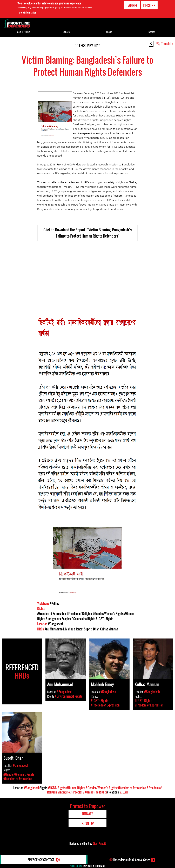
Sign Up (88, 823)
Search (152, 32)
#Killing (55, 603)
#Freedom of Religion (79, 614)
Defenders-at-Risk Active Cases (129, 860)
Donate (66, 32)
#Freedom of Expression (52, 614)
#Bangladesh (56, 624)
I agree (132, 5)
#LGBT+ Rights (105, 619)
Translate (167, 44)
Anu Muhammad (54, 629)
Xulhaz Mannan (109, 629)
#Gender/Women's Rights (108, 614)
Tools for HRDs (23, 32)
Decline (149, 5)
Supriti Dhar (91, 629)
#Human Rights (76, 788)
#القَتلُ (124, 792)
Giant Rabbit (99, 844)
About (109, 32)
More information (28, 12)
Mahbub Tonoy (74, 629)
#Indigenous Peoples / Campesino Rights (70, 619)
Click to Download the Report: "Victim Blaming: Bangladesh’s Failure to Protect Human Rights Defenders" (87, 233)
